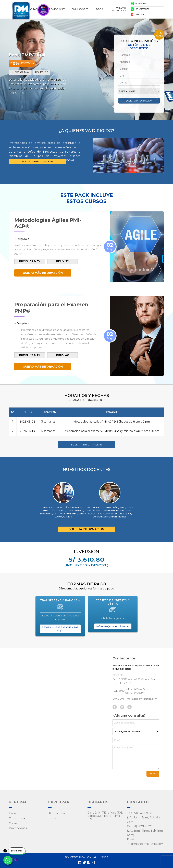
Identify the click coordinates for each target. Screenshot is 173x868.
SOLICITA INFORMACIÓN (37, 162)
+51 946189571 (139, 4)
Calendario (138, 15)
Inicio (12, 813)
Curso (13, 823)
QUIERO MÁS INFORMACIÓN (43, 273)
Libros (99, 9)
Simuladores (57, 813)
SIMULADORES (80, 9)
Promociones (57, 9)
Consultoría (17, 818)
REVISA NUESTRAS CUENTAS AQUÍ (60, 629)
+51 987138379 (140, 9)
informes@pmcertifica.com (113, 626)
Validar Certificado (118, 9)
